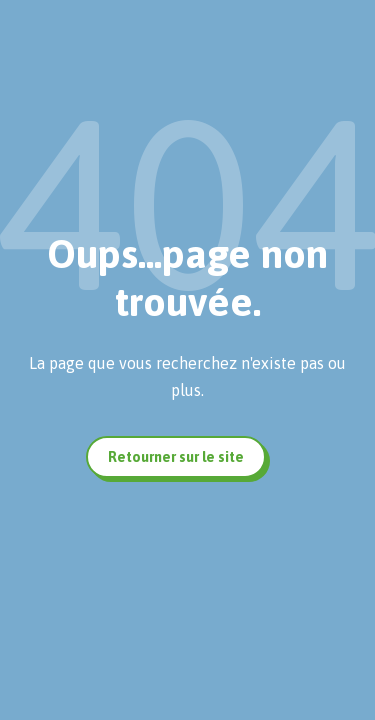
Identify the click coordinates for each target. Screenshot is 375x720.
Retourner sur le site (176, 457)
